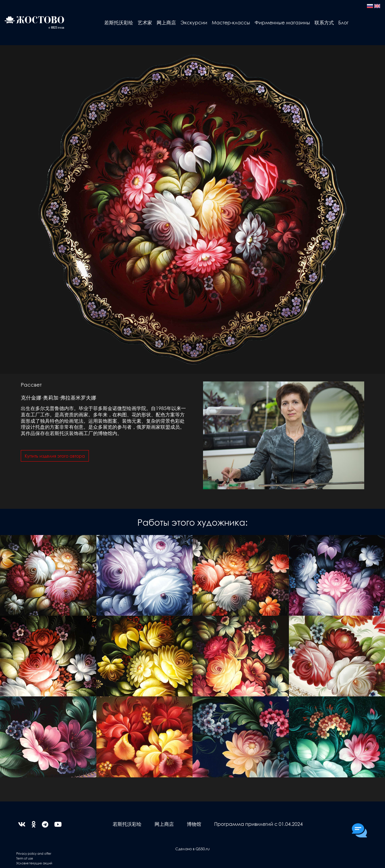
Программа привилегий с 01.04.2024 (258, 824)
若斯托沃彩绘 (119, 22)
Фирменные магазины (282, 22)
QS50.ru (203, 849)
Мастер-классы (231, 22)
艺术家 (145, 22)
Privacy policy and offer (34, 853)
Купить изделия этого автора (55, 456)
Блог (343, 22)
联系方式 (324, 22)
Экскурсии (194, 22)
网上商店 (166, 22)
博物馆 (194, 824)
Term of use (25, 858)
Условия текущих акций (34, 863)
